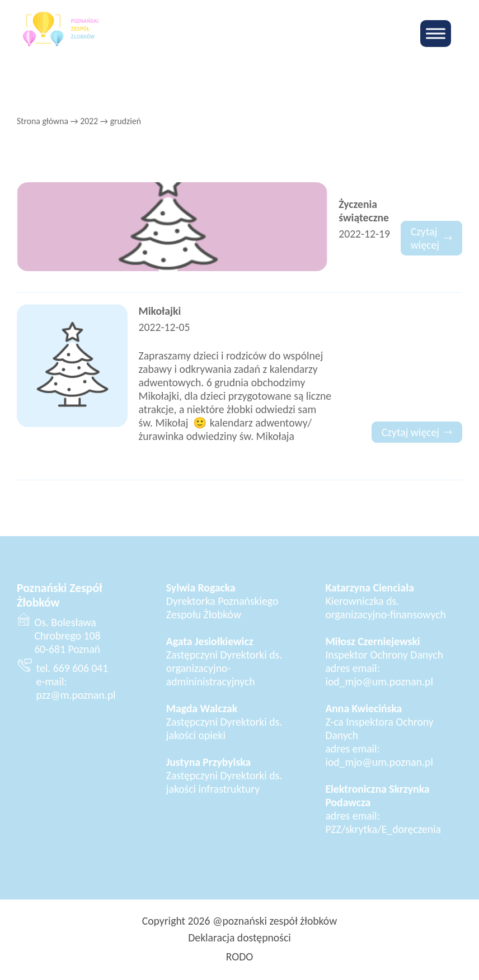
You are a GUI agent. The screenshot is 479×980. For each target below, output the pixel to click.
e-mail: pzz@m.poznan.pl (76, 688)
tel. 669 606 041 (72, 668)
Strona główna (43, 121)
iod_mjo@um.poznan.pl (379, 681)
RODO (240, 957)
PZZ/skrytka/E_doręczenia (383, 829)
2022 (89, 121)
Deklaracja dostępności (239, 938)
